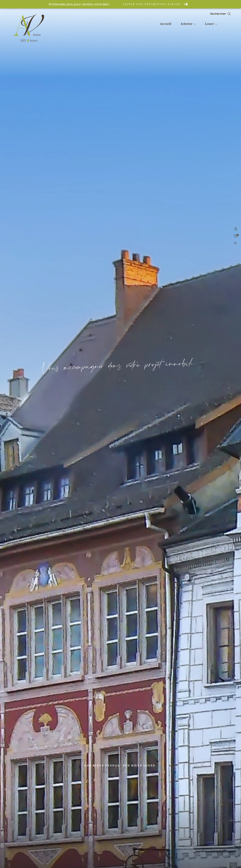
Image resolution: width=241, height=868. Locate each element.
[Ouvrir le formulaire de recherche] (227, 14)
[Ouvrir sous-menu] (195, 24)
